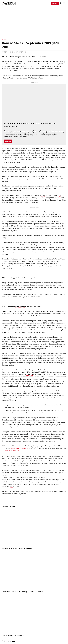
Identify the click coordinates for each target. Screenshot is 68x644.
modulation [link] (24, 198)
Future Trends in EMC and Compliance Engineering (17, 548)
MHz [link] (51, 221)
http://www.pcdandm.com (11, 450)
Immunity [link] (12, 349)
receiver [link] (56, 221)
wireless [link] (30, 224)
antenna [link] (39, 148)
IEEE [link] (27, 264)
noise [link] (54, 155)
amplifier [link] (33, 321)
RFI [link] (10, 311)
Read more (8, 141)
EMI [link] (60, 195)
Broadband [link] (10, 57)
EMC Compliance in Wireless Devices (13, 635)
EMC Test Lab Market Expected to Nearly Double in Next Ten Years (22, 592)
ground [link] (5, 332)
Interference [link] (35, 221)
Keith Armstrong (20, 52)
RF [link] (22, 297)
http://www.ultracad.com (19, 448)
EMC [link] (29, 202)
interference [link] (33, 57)
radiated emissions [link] (56, 62)
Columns (5, 40)
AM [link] (15, 226)
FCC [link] (3, 155)
